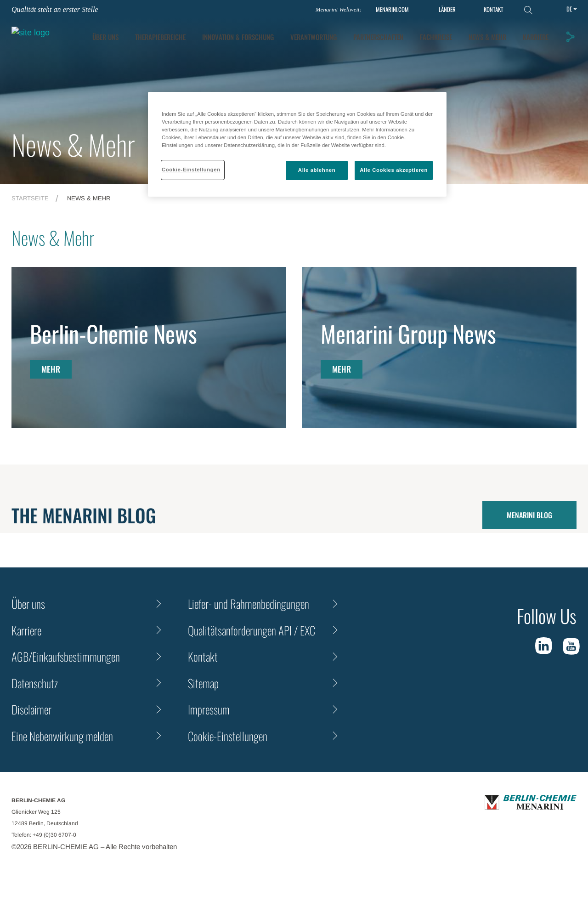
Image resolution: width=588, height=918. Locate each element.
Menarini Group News (408, 333)
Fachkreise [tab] (534, 33)
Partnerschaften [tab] (476, 33)
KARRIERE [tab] (537, 51)
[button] (571, 41)
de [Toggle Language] (569, 9)
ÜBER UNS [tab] (203, 33)
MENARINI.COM (392, 9)
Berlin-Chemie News (113, 333)
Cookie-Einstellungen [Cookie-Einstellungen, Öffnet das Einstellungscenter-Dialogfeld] (191, 170)
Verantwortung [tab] (411, 33)
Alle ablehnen (317, 170)
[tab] (336, 33)
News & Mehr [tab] (489, 51)
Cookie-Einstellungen (228, 736)
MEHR (51, 369)
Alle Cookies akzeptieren (394, 170)
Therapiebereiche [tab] (258, 33)
